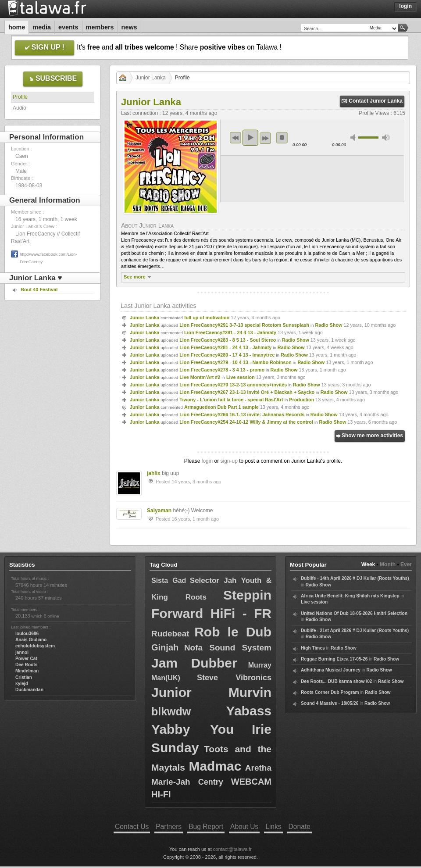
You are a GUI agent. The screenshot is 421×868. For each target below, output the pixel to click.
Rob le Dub (233, 632)
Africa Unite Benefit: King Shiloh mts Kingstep (350, 596)
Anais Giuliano (31, 640)
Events (68, 27)
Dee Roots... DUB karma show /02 (336, 681)
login (207, 461)
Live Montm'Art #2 (200, 377)
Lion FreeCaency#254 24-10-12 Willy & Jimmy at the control (246, 422)
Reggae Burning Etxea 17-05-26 (334, 659)
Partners (169, 827)
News (129, 27)
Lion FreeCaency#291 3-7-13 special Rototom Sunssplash (244, 325)
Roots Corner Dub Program (330, 692)
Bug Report (206, 827)
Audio (20, 108)
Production (301, 400)
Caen (22, 156)
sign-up (229, 461)
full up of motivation (207, 318)
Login (405, 6)
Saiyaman (159, 511)
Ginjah (165, 647)
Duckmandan (29, 690)
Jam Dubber (194, 663)
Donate (300, 827)
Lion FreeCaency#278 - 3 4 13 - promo (222, 370)
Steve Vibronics (234, 678)
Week (368, 564)
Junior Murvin (211, 692)
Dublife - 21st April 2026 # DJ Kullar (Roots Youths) (355, 630)
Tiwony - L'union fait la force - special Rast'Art (231, 400)
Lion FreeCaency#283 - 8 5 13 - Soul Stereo (228, 340)
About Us (244, 827)
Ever (406, 564)
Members (100, 27)
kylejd (22, 684)
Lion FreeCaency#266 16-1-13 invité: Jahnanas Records (242, 414)
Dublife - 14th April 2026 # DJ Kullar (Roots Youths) (355, 578)
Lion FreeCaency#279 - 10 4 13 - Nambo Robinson (235, 362)
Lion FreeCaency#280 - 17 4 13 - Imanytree (227, 355)
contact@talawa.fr (232, 849)
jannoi (22, 652)
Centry (211, 782)
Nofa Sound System (228, 648)
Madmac (215, 766)
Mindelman (27, 671)
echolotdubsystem (35, 646)
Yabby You (193, 729)
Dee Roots (26, 665)
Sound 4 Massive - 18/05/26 (330, 703)
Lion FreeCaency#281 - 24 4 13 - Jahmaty (230, 332)
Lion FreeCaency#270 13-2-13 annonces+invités (233, 385)
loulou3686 (27, 634)
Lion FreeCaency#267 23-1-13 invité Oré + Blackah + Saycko (247, 392)
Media (42, 27)
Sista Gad (169, 580)
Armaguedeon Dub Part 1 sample (221, 407)
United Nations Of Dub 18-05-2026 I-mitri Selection (354, 613)
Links (273, 827)
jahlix (154, 473)
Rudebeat (170, 634)
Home (17, 27)
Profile (20, 97)
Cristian (24, 677)
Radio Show (329, 325)
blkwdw (171, 711)
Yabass (249, 711)
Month (388, 564)
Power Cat (26, 659)
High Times (313, 648)
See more (138, 277)
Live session (241, 377)
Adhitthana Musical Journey (331, 670)
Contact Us (132, 827)
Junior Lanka (151, 78)
